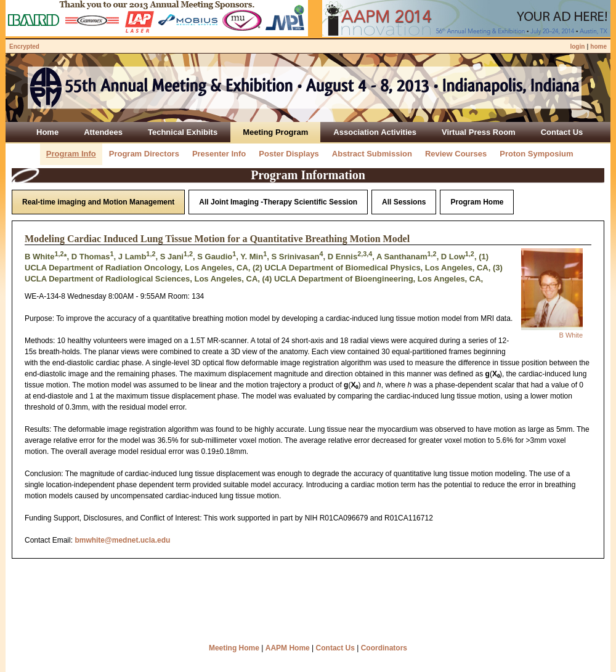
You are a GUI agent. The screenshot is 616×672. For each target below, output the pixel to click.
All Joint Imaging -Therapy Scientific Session (278, 202)
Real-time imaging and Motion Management (98, 202)
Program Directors (144, 154)
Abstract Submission (372, 154)
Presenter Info (219, 154)
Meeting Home (234, 648)
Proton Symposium (536, 154)
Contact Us (335, 648)
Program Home (477, 202)
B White (571, 335)
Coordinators (384, 648)
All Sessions (404, 202)
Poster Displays (289, 154)
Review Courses (456, 154)
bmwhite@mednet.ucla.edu (122, 540)
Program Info (71, 154)
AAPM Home (288, 648)
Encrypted (24, 47)
